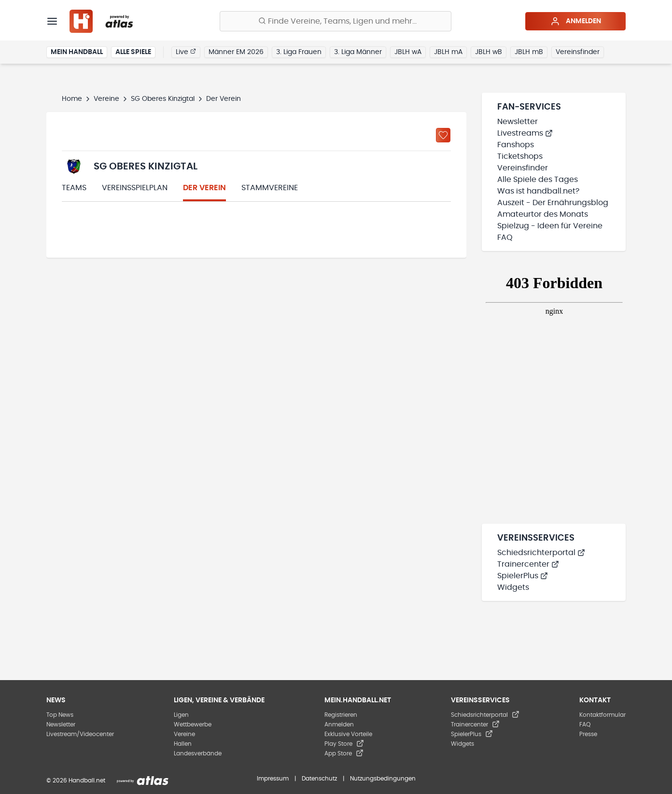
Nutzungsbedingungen (383, 779)
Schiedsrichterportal (541, 553)
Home (72, 99)
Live (186, 52)
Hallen (183, 744)
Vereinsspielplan (135, 188)
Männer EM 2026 (236, 52)
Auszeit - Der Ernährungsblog (553, 203)
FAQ (505, 237)
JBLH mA (448, 52)
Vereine (106, 99)
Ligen (181, 715)
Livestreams (525, 133)
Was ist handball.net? (538, 191)
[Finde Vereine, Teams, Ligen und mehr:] (336, 21)
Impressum (273, 779)
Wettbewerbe (193, 724)
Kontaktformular (602, 715)
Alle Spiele (133, 52)
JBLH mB (529, 52)
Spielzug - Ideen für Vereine (550, 226)
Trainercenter (528, 564)
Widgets (513, 587)
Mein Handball (77, 52)
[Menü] (52, 21)
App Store (344, 753)
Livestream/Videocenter (80, 734)
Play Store (344, 744)
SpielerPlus (523, 576)
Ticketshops (520, 156)
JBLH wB (489, 52)
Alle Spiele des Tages (538, 180)
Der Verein (204, 188)
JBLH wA (408, 52)
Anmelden (576, 21)
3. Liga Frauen (299, 52)
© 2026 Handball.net (76, 780)
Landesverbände (198, 753)
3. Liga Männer (358, 52)
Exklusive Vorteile (348, 734)
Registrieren (341, 715)
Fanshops (516, 145)
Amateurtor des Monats (543, 214)
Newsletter (518, 122)
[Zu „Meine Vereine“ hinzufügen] (443, 135)
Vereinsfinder (578, 52)
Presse (588, 734)
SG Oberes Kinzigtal (163, 99)
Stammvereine (270, 188)
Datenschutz (319, 779)
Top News (60, 715)
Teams (74, 188)
